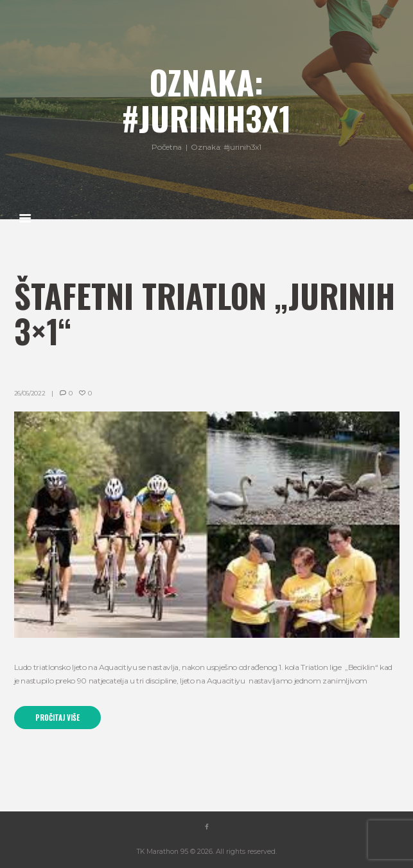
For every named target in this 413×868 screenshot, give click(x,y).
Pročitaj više (57, 718)
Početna (166, 148)
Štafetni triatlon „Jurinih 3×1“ (205, 313)
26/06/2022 (30, 393)
